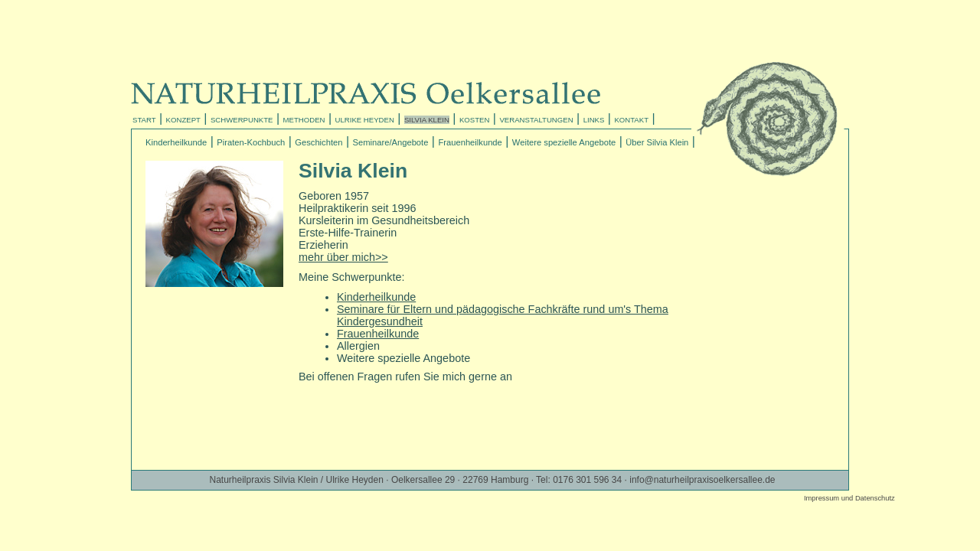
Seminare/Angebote (391, 142)
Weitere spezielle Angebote (564, 142)
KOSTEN (474, 120)
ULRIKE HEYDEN (365, 120)
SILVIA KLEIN (427, 120)
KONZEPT (183, 120)
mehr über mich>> (343, 257)
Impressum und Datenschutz (849, 498)
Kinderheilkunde (176, 142)
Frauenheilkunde (470, 142)
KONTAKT (631, 120)
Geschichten (318, 142)
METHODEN (304, 120)
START (144, 120)
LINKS (594, 120)
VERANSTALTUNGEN (536, 120)
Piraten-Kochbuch (251, 142)
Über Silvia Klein (657, 142)
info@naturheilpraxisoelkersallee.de (702, 480)
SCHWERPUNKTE (242, 120)
